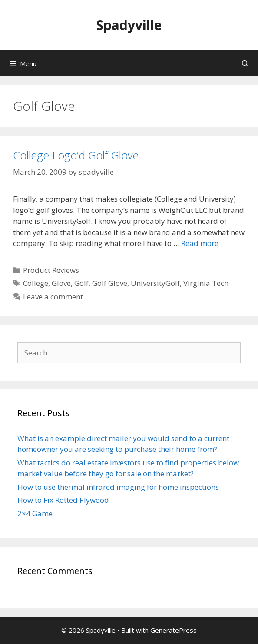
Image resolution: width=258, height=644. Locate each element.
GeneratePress (174, 630)
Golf (81, 283)
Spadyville (129, 25)
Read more (200, 243)
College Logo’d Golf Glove (76, 155)
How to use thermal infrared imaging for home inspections (118, 487)
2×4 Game (35, 513)
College (36, 283)
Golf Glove (110, 283)
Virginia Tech (206, 283)
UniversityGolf (155, 283)
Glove (61, 283)
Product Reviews (51, 270)
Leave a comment (53, 297)
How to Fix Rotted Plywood (63, 500)
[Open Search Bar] (245, 63)
